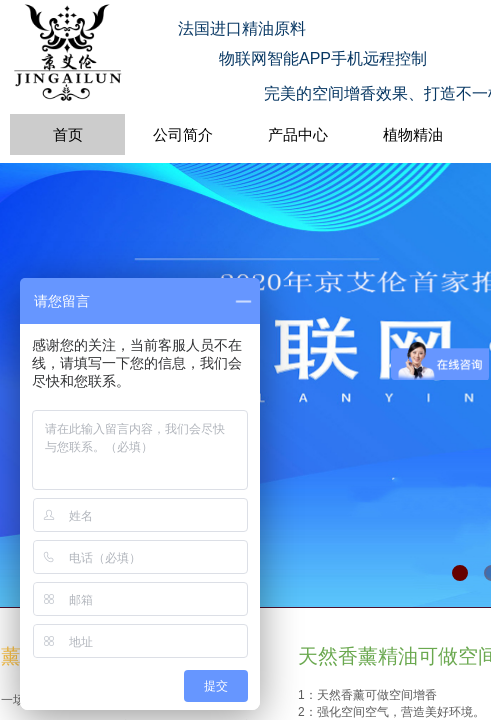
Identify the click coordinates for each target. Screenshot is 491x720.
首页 (68, 134)
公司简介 (183, 134)
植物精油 (413, 134)
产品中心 (298, 134)
